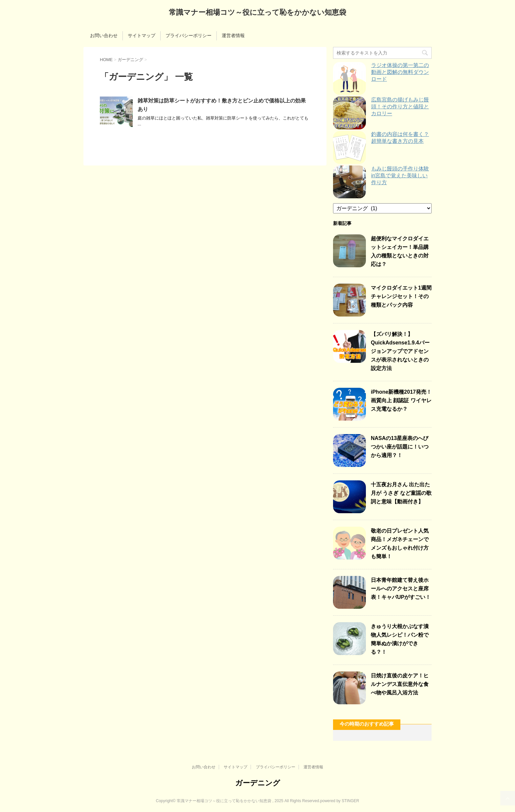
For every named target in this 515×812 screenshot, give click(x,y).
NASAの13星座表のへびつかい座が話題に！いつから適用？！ (400, 447)
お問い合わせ (104, 35)
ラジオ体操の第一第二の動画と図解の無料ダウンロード (400, 72)
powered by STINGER (340, 801)
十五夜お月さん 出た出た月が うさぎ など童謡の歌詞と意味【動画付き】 (401, 493)
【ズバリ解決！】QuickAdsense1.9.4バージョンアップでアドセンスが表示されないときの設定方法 (400, 351)
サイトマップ (142, 35)
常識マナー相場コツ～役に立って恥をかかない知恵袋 (257, 13)
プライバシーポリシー (189, 35)
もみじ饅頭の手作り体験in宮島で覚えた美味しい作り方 (400, 176)
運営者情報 (233, 35)
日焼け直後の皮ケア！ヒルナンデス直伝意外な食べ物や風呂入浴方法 (400, 684)
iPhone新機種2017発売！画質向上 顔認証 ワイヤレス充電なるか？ (401, 400)
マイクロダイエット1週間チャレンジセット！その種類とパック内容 (401, 296)
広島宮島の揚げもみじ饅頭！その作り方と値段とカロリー (400, 107)
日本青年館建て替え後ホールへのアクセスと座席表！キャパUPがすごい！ (401, 589)
